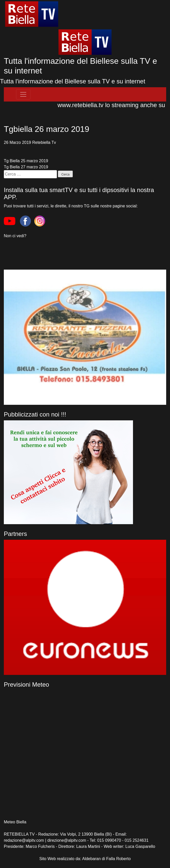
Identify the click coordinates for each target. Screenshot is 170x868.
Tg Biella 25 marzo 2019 (26, 161)
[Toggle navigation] (23, 94)
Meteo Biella (15, 822)
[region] (85, 607)
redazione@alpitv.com (24, 840)
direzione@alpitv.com (67, 840)
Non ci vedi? (15, 236)
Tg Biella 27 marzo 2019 (26, 167)
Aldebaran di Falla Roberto (106, 859)
